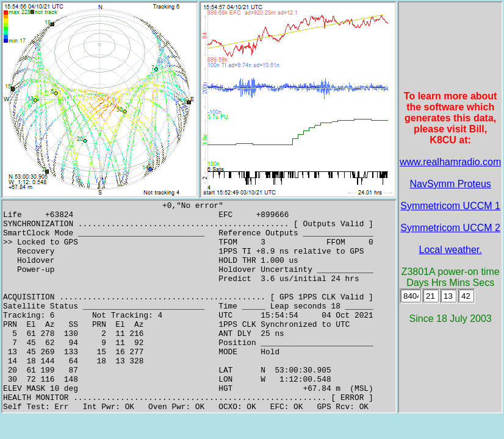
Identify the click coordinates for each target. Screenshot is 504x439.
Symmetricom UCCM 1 (450, 206)
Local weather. (451, 250)
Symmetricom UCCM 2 (450, 228)
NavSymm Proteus (450, 184)
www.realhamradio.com (450, 162)
